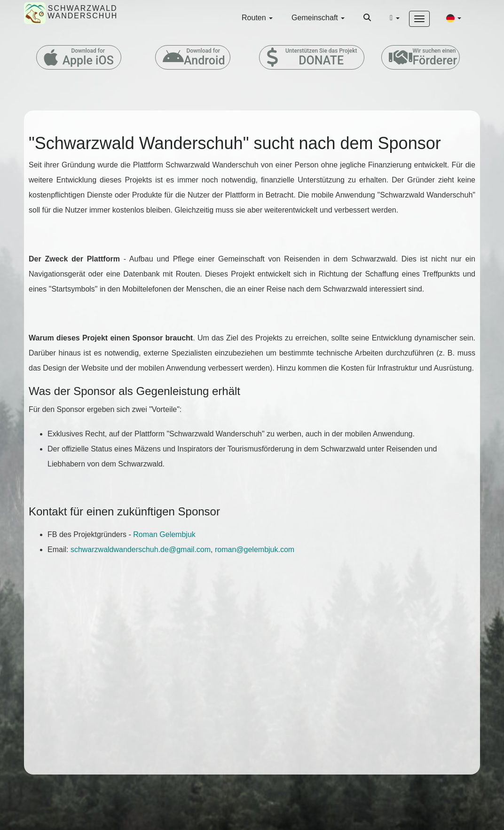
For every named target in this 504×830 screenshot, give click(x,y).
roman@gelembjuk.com (255, 549)
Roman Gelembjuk (164, 534)
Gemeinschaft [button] (318, 18)
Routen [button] (257, 18)
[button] (454, 18)
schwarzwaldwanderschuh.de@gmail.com (141, 549)
